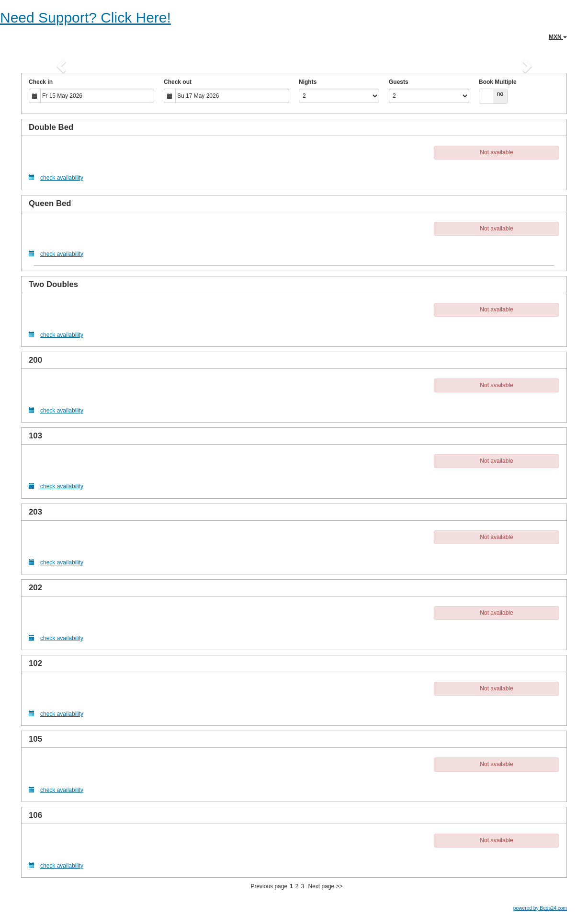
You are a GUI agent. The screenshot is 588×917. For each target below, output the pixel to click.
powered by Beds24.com (540, 908)
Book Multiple (498, 82)
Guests (399, 82)
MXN (558, 37)
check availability (56, 178)
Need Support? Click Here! (85, 17)
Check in (41, 82)
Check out (178, 82)
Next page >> (326, 886)
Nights (308, 82)
